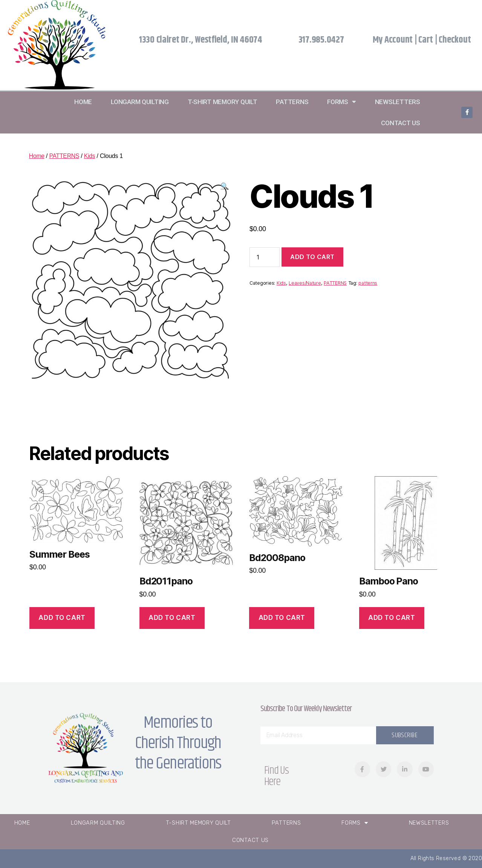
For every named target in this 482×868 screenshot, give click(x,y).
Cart (426, 40)
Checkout (455, 40)
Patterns (292, 102)
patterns (368, 283)
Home (83, 102)
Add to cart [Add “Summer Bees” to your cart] (62, 618)
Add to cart (312, 257)
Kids (90, 156)
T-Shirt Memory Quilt (223, 102)
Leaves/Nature (305, 283)
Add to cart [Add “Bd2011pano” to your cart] (172, 618)
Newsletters (398, 102)
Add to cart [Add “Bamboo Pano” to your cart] (392, 618)
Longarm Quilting (140, 102)
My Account (393, 40)
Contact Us (400, 123)
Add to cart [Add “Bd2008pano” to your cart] (282, 618)
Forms (341, 102)
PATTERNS (65, 156)
